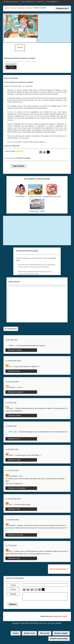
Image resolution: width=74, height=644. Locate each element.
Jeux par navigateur (18, 8)
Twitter (65, 616)
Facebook (29, 8)
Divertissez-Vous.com (11, 2)
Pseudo (13, 585)
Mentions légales (61, 633)
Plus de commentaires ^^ (59, 569)
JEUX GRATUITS (28, 2)
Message (13, 594)
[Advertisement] (54, 28)
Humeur (13, 589)
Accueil (7, 8)
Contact (16, 633)
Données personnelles (59, 639)
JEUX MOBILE (52, 2)
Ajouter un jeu (29, 633)
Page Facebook (18, 166)
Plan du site (45, 633)
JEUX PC (40, 2)
